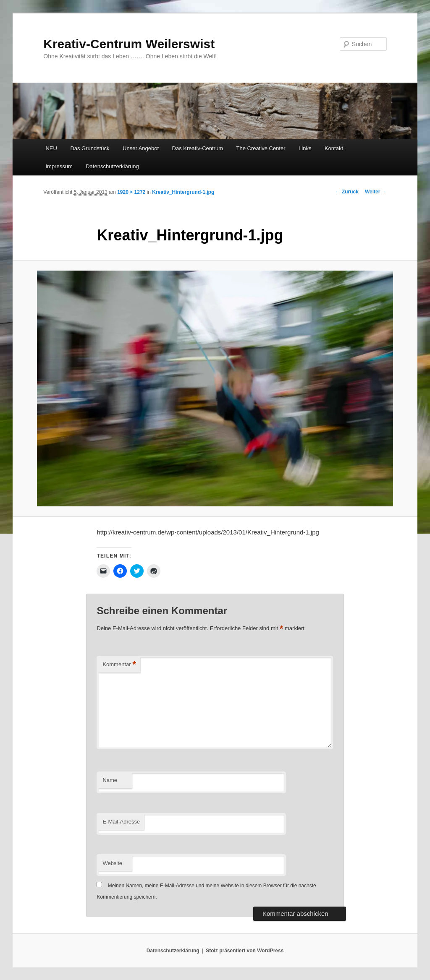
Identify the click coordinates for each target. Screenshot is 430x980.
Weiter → (376, 192)
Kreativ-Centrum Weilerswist (129, 44)
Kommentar (119, 665)
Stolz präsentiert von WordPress (245, 951)
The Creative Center (261, 148)
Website (112, 863)
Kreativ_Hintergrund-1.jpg (183, 192)
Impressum (59, 166)
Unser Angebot (141, 148)
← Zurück (347, 192)
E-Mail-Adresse (121, 822)
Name (110, 780)
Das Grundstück (90, 148)
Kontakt (334, 148)
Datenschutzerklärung (112, 166)
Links (305, 148)
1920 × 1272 (131, 192)
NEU (51, 148)
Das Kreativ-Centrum (198, 148)
